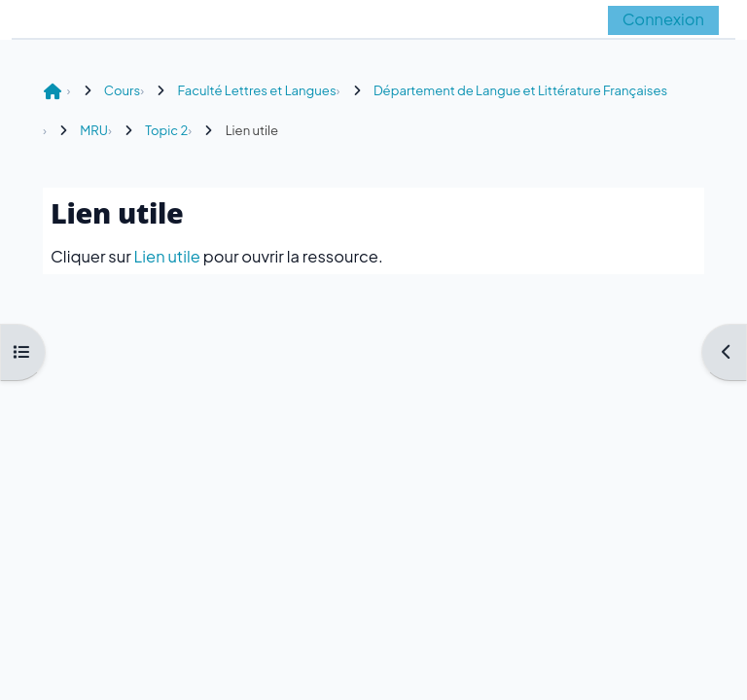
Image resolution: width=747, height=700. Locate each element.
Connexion (663, 19)
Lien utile (167, 256)
